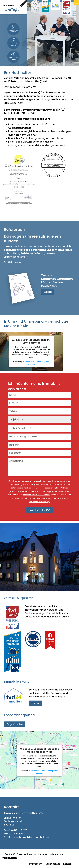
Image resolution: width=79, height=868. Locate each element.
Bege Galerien (15, 724)
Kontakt (68, 864)
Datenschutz (53, 864)
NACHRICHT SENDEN (40, 510)
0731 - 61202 (20, 830)
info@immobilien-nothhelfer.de (37, 495)
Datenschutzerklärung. (39, 502)
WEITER (48, 292)
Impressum (36, 864)
